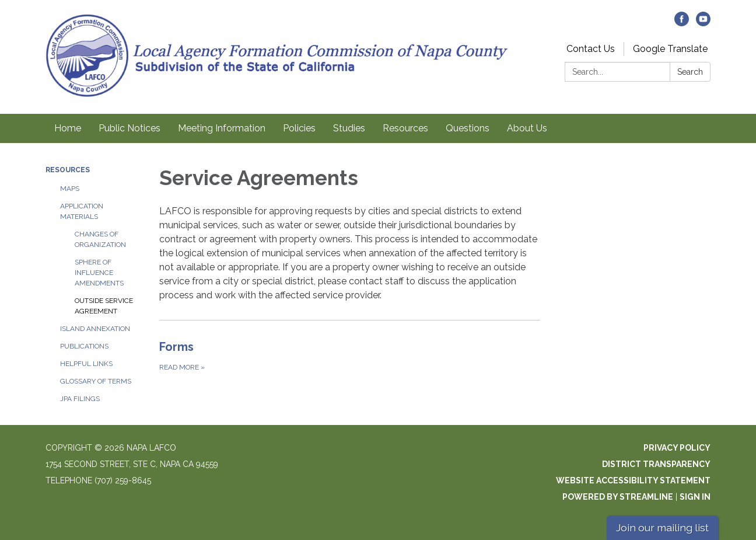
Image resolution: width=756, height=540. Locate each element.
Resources (405, 128)
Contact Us (591, 49)
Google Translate (670, 49)
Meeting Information (222, 128)
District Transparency (656, 464)
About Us (527, 128)
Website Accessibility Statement (633, 480)
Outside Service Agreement (104, 306)
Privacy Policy (677, 448)
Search (690, 72)
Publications (84, 346)
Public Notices (129, 128)
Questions (468, 128)
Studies (349, 128)
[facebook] (682, 23)
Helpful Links (86, 364)
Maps (70, 189)
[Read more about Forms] (350, 356)
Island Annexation (95, 329)
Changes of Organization (100, 239)
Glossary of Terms (96, 381)
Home (68, 128)
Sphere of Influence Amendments (99, 273)
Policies (299, 128)
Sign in (695, 497)
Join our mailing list (662, 527)
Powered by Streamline (618, 497)
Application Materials (82, 211)
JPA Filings (80, 399)
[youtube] (703, 23)
